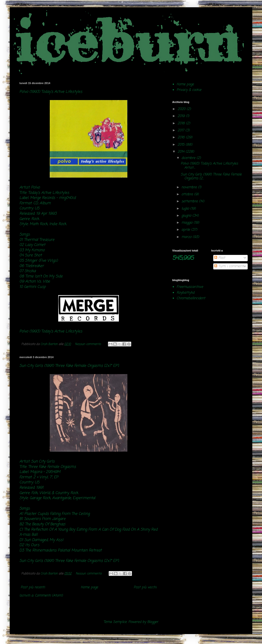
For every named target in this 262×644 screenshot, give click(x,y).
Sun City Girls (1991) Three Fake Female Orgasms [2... (211, 177)
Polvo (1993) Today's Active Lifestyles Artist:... (209, 166)
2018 (182, 123)
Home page (89, 587)
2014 (182, 152)
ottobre (188, 194)
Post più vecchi (145, 587)
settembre (190, 201)
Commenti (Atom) (49, 596)
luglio (186, 209)
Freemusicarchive (190, 287)
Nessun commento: (89, 344)
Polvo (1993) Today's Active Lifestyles (51, 92)
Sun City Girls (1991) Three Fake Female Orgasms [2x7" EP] (69, 366)
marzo (187, 237)
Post (220, 258)
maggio (188, 223)
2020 (182, 109)
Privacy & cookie (189, 90)
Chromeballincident (191, 298)
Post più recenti (33, 587)
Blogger (153, 622)
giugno (187, 216)
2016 (182, 137)
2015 (182, 145)
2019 (182, 116)
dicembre (189, 158)
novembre (190, 187)
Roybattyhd (185, 293)
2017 (181, 130)
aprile (186, 230)
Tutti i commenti (229, 266)
